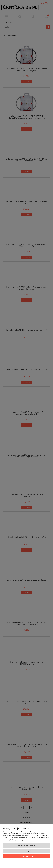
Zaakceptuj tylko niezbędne (26, 845)
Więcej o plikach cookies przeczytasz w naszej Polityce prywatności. (23, 841)
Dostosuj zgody (26, 851)
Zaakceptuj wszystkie (26, 856)
